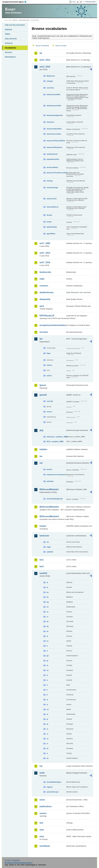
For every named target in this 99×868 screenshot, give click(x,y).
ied (41, 463)
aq (41, 53)
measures (50, 122)
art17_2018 (45, 262)
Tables (7, 34)
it (47, 685)
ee (47, 631)
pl (47, 719)
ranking (49, 181)
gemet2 (43, 395)
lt (47, 695)
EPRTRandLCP (47, 316)
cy (47, 612)
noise (42, 800)
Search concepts (61, 46)
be (48, 597)
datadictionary (46, 292)
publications (46, 806)
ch (48, 607)
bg (48, 602)
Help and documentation (15, 25)
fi (47, 646)
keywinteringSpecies (55, 115)
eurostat (44, 332)
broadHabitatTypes (54, 782)
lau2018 (43, 573)
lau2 (42, 566)
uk (48, 758)
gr (47, 661)
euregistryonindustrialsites (53, 325)
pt (47, 724)
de (48, 621)
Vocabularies (11, 48)
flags (48, 353)
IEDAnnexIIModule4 (49, 516)
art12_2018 (45, 67)
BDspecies (51, 76)
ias (41, 456)
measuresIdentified (54, 129)
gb (48, 656)
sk (47, 748)
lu (47, 700)
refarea (49, 365)
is (47, 680)
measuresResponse (54, 147)
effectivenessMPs (53, 94)
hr (47, 665)
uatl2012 (50, 552)
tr (47, 753)
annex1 (49, 469)
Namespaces (10, 57)
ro (47, 729)
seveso (43, 813)
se (47, 739)
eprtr (42, 306)
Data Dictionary (24, 20)
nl (47, 714)
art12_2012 (45, 60)
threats (49, 215)
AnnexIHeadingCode (55, 499)
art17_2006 (45, 243)
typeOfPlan (51, 234)
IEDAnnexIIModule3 (49, 507)
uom (42, 830)
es (47, 641)
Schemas (9, 43)
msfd (42, 773)
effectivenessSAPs (54, 106)
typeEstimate (52, 227)
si (47, 744)
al (47, 582)
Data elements (11, 39)
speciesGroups (52, 792)
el (47, 636)
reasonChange (52, 188)
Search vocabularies (42, 46)
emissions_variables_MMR (56, 437)
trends (49, 222)
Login (74, 2)
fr (47, 651)
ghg (41, 430)
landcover (44, 536)
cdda (42, 279)
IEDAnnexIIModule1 (49, 489)
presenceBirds (52, 167)
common (44, 286)
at (47, 587)
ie (47, 675)
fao (41, 339)
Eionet (15, 20)
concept (50, 401)
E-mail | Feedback (12, 860)
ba (48, 592)
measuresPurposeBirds (56, 141)
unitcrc (49, 376)
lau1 (42, 560)
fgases (43, 385)
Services (8, 52)
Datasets (8, 29)
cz (47, 617)
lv (47, 705)
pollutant (50, 481)
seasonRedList (52, 207)
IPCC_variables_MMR (55, 441)
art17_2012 (45, 253)
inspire (43, 526)
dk (48, 626)
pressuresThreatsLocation (56, 173)
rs (47, 734)
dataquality (45, 299)
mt (48, 709)
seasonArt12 (51, 199)
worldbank (45, 846)
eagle (49, 547)
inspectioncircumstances (56, 475)
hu (48, 670)
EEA (15, 2)
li (47, 690)
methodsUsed (52, 154)
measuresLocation (54, 134)
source (49, 412)
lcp (41, 766)
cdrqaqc (50, 81)
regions (49, 787)
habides (43, 449)
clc (48, 542)
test (41, 823)
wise (42, 836)
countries (50, 88)
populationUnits (53, 159)
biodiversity (45, 272)
